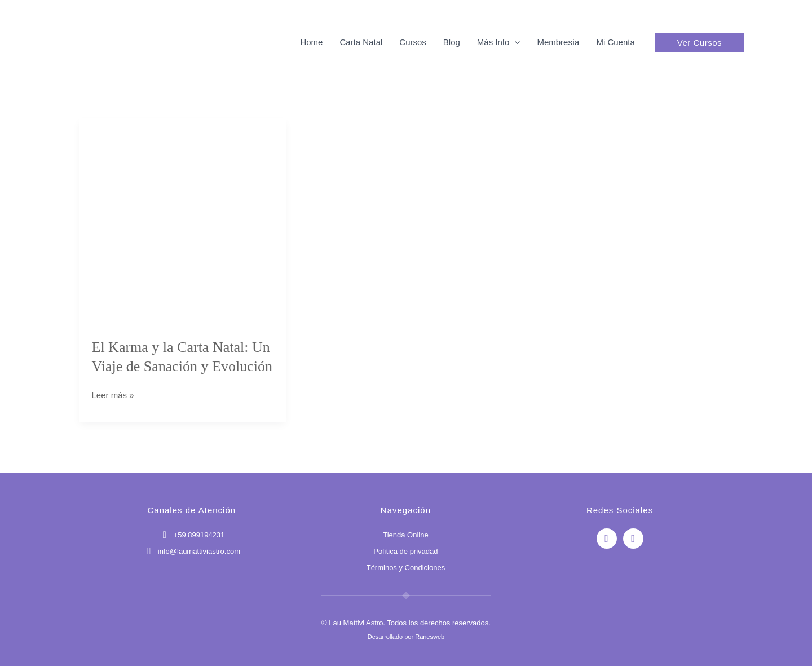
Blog (452, 42)
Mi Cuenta (615, 42)
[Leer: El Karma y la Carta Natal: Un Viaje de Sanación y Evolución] (182, 221)
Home (311, 42)
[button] (515, 42)
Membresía (558, 42)
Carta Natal (361, 42)
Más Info (499, 42)
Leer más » (113, 394)
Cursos (413, 42)
